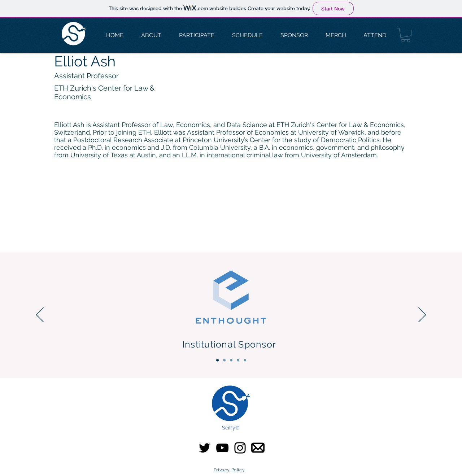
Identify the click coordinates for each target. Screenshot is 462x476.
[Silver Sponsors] (238, 360)
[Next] (422, 315)
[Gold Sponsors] (231, 360)
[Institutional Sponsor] (217, 360)
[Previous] (40, 315)
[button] (406, 35)
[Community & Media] (245, 360)
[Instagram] (240, 448)
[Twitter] (205, 448)
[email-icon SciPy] (258, 448)
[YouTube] (222, 448)
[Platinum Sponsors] (224, 360)
